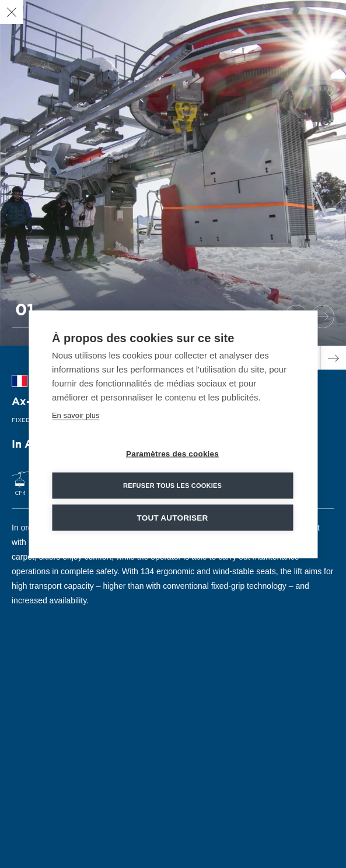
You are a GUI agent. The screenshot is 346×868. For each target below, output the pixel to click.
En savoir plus (76, 415)
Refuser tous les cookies (172, 485)
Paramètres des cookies (172, 453)
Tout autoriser (173, 517)
